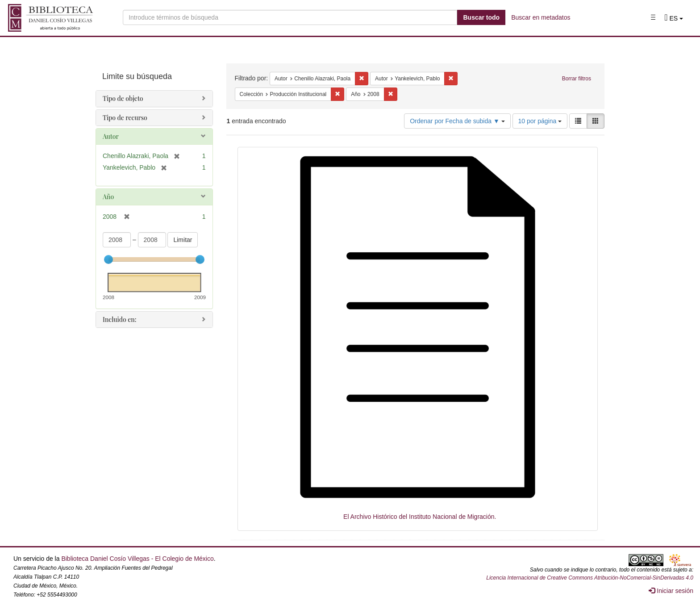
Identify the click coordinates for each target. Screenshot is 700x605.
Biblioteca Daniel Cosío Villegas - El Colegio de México (137, 559)
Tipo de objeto (123, 98)
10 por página (540, 121)
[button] (674, 18)
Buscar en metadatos (541, 17)
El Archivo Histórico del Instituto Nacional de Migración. (420, 517)
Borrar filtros (577, 79)
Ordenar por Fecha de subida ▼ (457, 121)
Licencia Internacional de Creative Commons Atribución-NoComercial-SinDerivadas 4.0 (590, 578)
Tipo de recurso (125, 118)
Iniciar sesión (671, 591)
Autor (111, 136)
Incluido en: (119, 319)
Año (108, 197)
